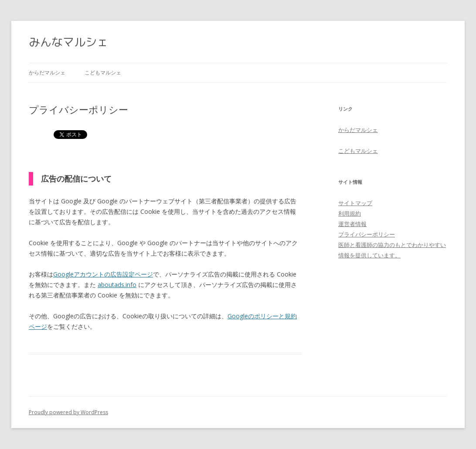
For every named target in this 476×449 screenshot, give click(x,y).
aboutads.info (117, 285)
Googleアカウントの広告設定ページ (103, 274)
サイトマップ (355, 203)
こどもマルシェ (103, 73)
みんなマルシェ (68, 42)
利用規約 (350, 213)
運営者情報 (352, 224)
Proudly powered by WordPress (68, 412)
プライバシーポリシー (367, 234)
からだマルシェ (47, 73)
